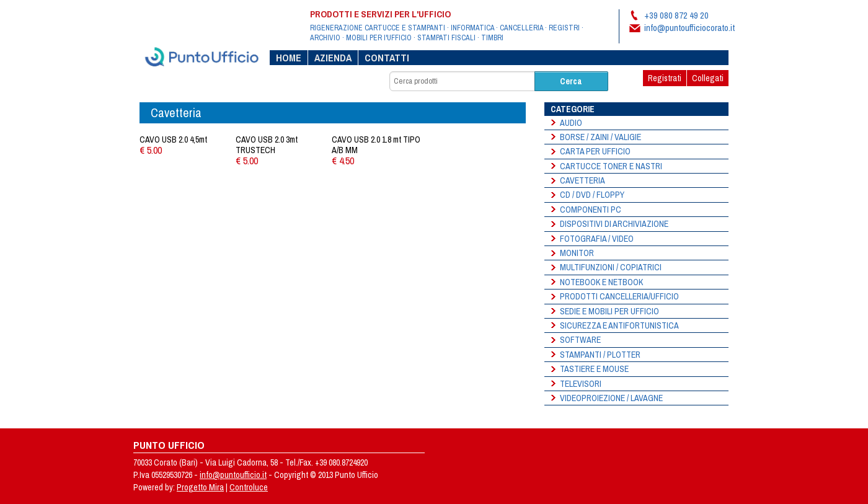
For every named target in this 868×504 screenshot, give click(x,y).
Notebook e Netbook (601, 282)
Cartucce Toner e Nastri (611, 166)
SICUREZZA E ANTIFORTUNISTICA (619, 325)
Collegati (708, 78)
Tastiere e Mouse (594, 369)
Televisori (581, 384)
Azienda (333, 58)
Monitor (577, 253)
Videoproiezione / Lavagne (611, 398)
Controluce (249, 487)
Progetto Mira (200, 487)
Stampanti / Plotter (600, 355)
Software (580, 340)
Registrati (665, 78)
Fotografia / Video (597, 239)
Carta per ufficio (595, 151)
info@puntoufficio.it (233, 475)
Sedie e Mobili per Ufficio (609, 311)
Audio (571, 123)
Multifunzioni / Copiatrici (611, 267)
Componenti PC (591, 210)
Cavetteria (582, 180)
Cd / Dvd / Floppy (592, 195)
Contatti (387, 58)
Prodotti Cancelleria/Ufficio (619, 296)
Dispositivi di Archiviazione (614, 224)
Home (289, 58)
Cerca (571, 81)
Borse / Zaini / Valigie (600, 137)
